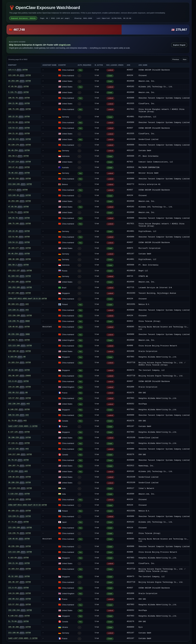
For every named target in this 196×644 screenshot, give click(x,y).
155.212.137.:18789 (20, 271)
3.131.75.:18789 (18, 92)
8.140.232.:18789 (19, 410)
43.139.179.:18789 (19, 145)
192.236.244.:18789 (20, 610)
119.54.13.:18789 (19, 128)
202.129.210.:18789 (20, 488)
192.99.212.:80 (18, 393)
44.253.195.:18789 (19, 81)
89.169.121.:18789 (19, 511)
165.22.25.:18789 (19, 117)
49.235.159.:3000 (19, 334)
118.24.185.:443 (18, 449)
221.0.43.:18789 (18, 381)
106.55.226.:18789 (19, 179)
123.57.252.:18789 (19, 398)
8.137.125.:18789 (19, 432)
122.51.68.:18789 (19, 123)
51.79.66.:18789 (18, 622)
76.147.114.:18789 (19, 162)
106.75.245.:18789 (19, 109)
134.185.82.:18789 (19, 351)
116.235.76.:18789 (19, 533)
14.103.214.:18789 (19, 363)
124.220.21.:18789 (19, 516)
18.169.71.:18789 (19, 340)
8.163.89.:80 (17, 357)
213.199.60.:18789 (19, 633)
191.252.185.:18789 (20, 288)
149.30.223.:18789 (19, 139)
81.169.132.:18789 (19, 276)
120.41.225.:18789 (19, 500)
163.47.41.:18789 (19, 167)
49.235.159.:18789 (19, 547)
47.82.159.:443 (18, 472)
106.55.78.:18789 (19, 98)
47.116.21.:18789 (19, 443)
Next (185, 59)
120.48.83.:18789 (19, 327)
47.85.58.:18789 (18, 87)
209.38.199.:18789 (19, 259)
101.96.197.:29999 (19, 376)
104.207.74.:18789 (19, 466)
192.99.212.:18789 (19, 599)
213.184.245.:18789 (20, 184)
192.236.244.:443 (19, 404)
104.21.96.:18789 (19, 104)
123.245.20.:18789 (19, 76)
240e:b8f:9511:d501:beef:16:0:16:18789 (28, 299)
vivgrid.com (65, 45)
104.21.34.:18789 (19, 563)
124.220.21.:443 (18, 310)
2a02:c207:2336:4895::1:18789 (23, 426)
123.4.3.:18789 (18, 70)
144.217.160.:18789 (20, 455)
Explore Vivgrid (179, 45)
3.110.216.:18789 (19, 494)
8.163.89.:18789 (18, 558)
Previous (176, 59)
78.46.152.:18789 (19, 173)
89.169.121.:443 (18, 304)
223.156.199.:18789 (20, 316)
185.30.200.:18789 (19, 627)
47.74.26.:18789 (18, 522)
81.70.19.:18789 (18, 460)
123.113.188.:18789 (20, 346)
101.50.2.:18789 (18, 156)
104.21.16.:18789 (19, 134)
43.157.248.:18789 (19, 293)
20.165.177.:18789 (19, 248)
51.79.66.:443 (17, 421)
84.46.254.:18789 (19, 151)
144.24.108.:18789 (19, 387)
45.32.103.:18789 (19, 370)
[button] (98, 30)
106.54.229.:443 (18, 415)
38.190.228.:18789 (19, 438)
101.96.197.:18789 (19, 582)
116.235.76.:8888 (19, 321)
